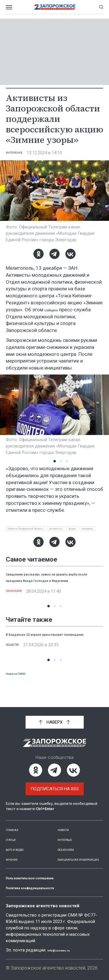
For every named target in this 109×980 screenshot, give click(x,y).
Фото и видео (22, 843)
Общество (17, 664)
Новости (68, 823)
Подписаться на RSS (55, 782)
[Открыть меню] (9, 7)
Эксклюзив (19, 610)
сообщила (56, 310)
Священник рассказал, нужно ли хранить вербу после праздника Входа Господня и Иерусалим (52, 593)
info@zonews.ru (64, 950)
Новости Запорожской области (38, 530)
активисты (86, 530)
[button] (55, 461)
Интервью (69, 833)
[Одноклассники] (39, 254)
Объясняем (70, 843)
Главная (15, 823)
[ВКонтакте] (70, 254)
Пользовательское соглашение (44, 878)
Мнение (14, 853)
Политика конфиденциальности (45, 887)
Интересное (19, 153)
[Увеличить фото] (54, 190)
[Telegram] (54, 254)
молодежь (39, 539)
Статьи (14, 833)
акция (15, 539)
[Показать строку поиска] (101, 7)
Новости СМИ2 (22, 685)
